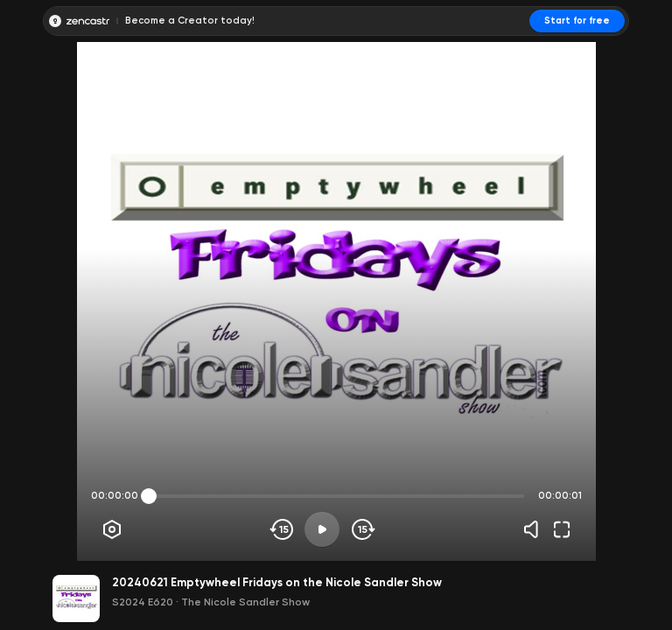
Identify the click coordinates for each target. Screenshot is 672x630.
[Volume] (535, 529)
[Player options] (112, 529)
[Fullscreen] (562, 529)
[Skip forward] (362, 529)
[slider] (149, 496)
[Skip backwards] (282, 529)
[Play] (322, 529)
